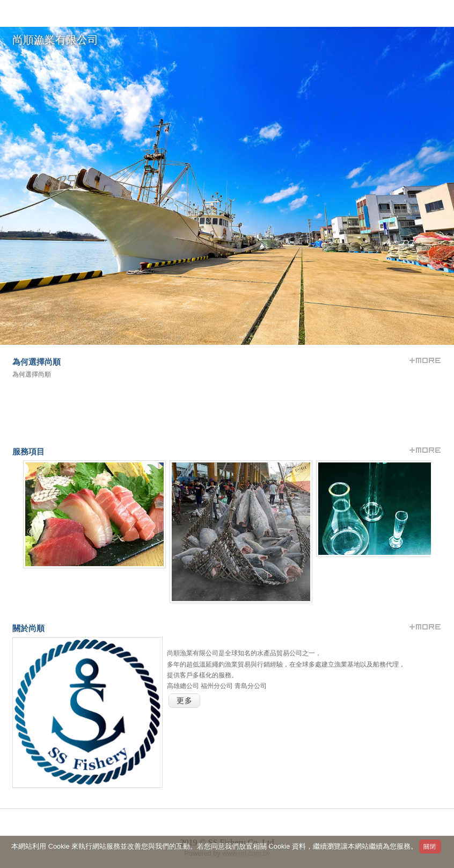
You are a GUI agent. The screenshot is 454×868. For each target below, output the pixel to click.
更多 (185, 701)
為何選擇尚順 (32, 374)
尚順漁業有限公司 (55, 40)
